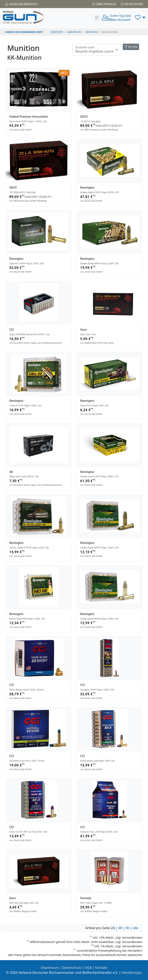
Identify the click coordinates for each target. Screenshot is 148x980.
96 (127, 928)
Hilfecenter (132, 4)
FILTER (131, 47)
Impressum (50, 968)
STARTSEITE (57, 32)
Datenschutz (72, 968)
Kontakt (101, 968)
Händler (21, 4)
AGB (88, 968)
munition (92, 32)
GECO (84, 117)
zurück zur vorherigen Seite (23, 32)
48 (120, 928)
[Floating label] (97, 50)
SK (11, 472)
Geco (84, 330)
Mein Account (120, 18)
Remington (87, 188)
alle (136, 928)
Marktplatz (74, 32)
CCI (12, 330)
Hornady (86, 898)
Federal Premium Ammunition (29, 117)
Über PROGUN (104, 4)
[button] (140, 18)
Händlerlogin (132, 973)
